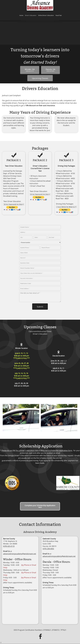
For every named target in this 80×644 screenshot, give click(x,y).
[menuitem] (21, 16)
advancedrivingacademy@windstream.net (20, 538)
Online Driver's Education (46, 634)
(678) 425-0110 (9, 531)
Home (16, 634)
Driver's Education (27, 634)
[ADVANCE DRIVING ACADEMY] (40, 5)
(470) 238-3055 (48, 533)
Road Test (62, 634)
